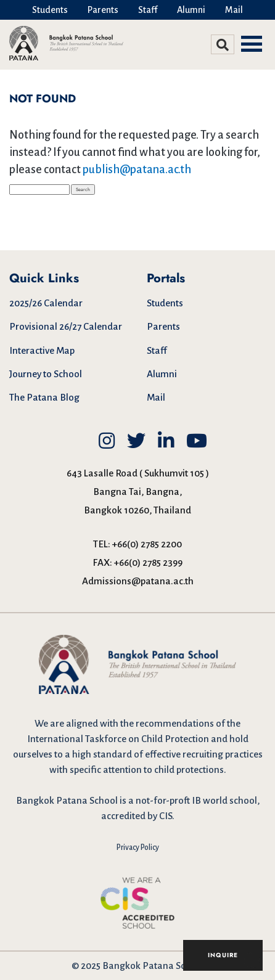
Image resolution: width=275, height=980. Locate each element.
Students (50, 10)
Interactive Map (42, 350)
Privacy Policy (138, 847)
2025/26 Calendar (46, 303)
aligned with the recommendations (140, 723)
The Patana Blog (44, 397)
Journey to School (46, 374)
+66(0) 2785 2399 (148, 562)
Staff (148, 10)
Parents (103, 10)
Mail (234, 10)
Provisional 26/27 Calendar (66, 326)
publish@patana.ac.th (137, 169)
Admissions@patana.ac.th (138, 581)
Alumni (191, 10)
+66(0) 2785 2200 (147, 544)
